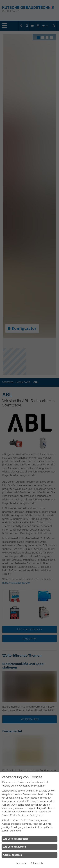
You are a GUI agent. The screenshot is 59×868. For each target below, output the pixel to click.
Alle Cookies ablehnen (15, 847)
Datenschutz (37, 863)
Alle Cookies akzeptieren (16, 839)
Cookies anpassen (12, 855)
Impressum (22, 863)
